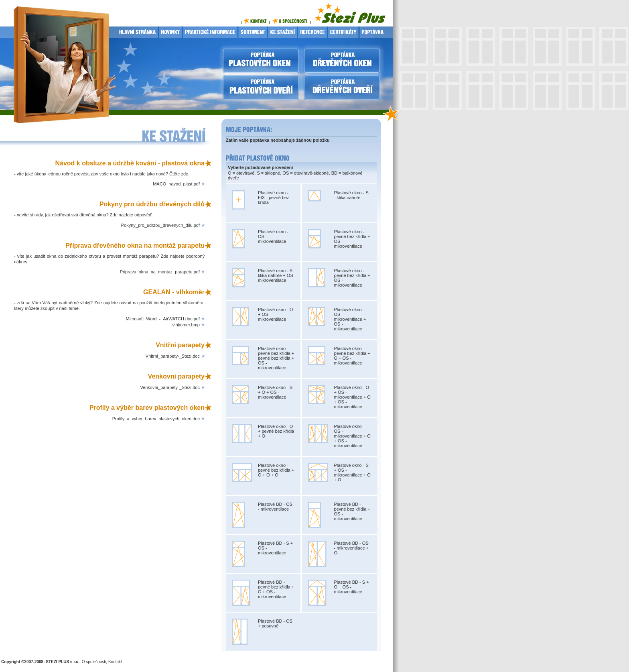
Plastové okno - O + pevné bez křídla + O (276, 431)
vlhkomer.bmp (186, 325)
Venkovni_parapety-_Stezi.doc (170, 387)
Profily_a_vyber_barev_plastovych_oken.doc (156, 419)
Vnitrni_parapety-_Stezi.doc (173, 356)
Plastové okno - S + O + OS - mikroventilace (275, 392)
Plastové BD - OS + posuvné (275, 623)
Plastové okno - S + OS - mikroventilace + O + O (352, 472)
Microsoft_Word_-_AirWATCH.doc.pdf (163, 319)
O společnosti (94, 662)
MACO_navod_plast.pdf (176, 184)
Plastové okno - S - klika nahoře (351, 195)
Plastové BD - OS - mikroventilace (275, 507)
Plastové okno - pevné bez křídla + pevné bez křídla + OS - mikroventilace (276, 358)
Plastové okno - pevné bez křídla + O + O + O (276, 470)
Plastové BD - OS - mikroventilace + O (352, 548)
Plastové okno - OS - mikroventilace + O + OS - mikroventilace (352, 436)
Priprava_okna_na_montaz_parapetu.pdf (160, 272)
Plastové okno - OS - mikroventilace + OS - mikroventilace (350, 319)
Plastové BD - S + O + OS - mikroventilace (352, 587)
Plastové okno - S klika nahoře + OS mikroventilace (276, 275)
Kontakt (115, 662)
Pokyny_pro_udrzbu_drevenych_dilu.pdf (160, 225)
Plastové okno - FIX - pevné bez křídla (274, 198)
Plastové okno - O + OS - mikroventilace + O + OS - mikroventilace (352, 397)
